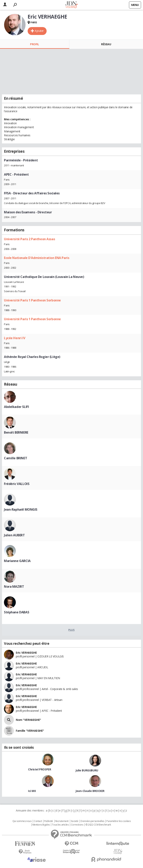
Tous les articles (60, 825)
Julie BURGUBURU (87, 770)
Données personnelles (92, 821)
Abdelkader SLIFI (16, 407)
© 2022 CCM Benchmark (98, 825)
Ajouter (39, 31)
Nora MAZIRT (14, 587)
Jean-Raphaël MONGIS (21, 509)
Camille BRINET (16, 458)
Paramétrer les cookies (119, 821)
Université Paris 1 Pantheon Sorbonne (32, 300)
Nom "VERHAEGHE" (28, 720)
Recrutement (62, 821)
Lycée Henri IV (15, 338)
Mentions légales (41, 825)
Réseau (106, 44)
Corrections (77, 825)
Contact (38, 821)
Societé (75, 821)
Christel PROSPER (40, 769)
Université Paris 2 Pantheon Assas (29, 239)
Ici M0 (32, 791)
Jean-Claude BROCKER (90, 791)
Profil (34, 44)
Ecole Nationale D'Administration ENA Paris (37, 258)
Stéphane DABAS (16, 612)
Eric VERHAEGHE (26, 653)
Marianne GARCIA (17, 561)
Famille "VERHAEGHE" (30, 731)
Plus (71, 630)
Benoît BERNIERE (16, 432)
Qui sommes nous (22, 821)
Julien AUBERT (14, 535)
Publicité (49, 821)
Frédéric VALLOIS (17, 484)
